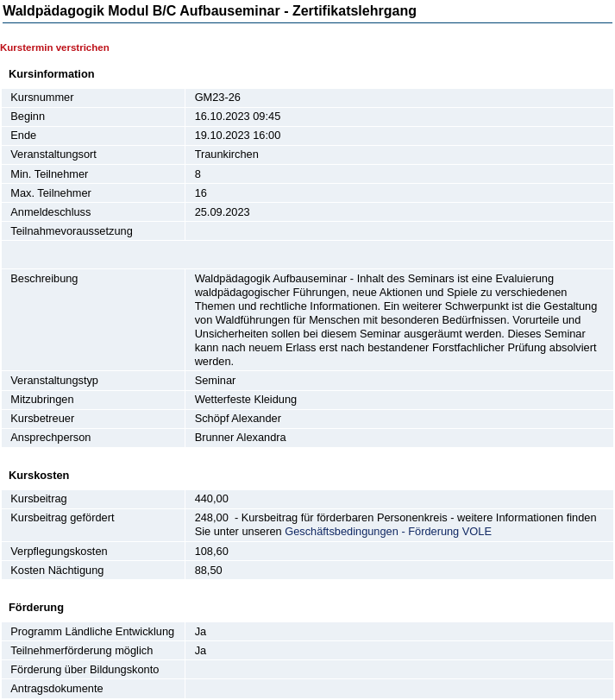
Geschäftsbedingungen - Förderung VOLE (388, 531)
